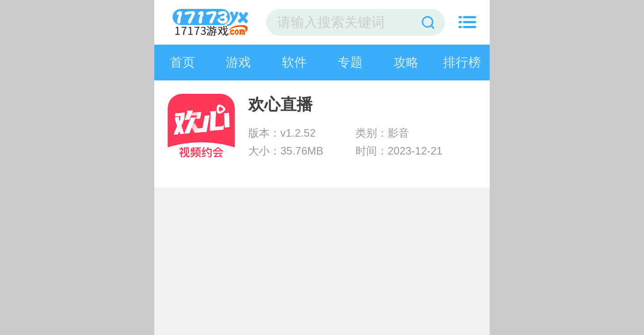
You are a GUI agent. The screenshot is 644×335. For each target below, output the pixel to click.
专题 (350, 62)
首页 (182, 62)
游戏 (238, 62)
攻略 (406, 62)
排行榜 (462, 62)
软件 (294, 62)
